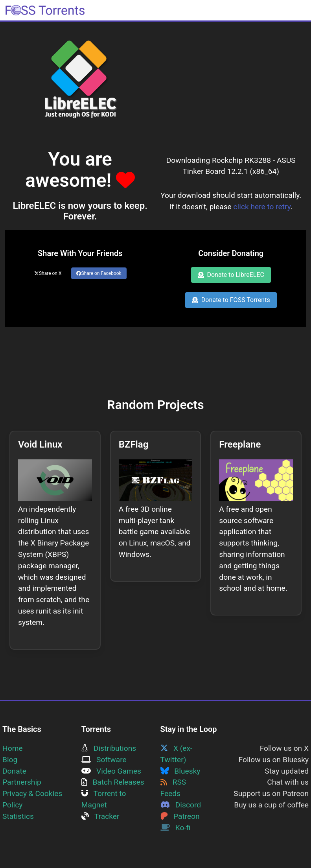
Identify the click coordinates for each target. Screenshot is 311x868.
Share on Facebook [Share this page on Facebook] (99, 273)
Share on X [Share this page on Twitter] (48, 273)
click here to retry (262, 207)
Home (13, 748)
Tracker (100, 816)
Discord (181, 805)
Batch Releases (113, 782)
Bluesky (180, 771)
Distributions (109, 748)
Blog (10, 760)
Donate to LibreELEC (231, 275)
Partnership (22, 782)
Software (104, 760)
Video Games (111, 771)
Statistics (18, 816)
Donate (14, 771)
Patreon (180, 816)
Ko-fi (176, 828)
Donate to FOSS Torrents (231, 300)
